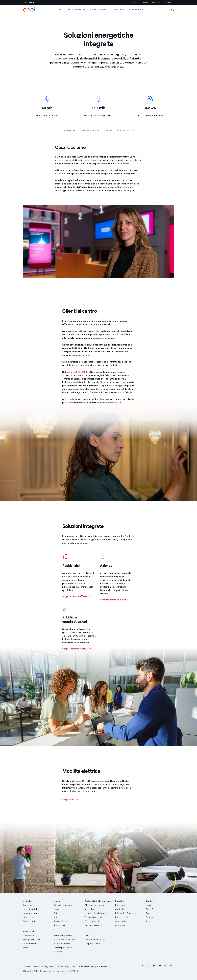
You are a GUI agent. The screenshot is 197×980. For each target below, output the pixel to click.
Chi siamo (59, 9)
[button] (29, 3)
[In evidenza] (129, 905)
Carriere (168, 2)
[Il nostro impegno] (37, 913)
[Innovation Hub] (99, 921)
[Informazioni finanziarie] (129, 913)
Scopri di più (29, 932)
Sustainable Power (63, 936)
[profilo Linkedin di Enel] (154, 966)
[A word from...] (68, 925)
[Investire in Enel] (129, 917)
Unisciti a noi (118, 9)
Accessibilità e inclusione (83, 967)
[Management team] (37, 940)
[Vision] (37, 948)
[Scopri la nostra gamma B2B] (116, 601)
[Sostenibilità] (129, 921)
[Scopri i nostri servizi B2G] (77, 650)
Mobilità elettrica (126, 130)
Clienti (88, 936)
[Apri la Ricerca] (173, 10)
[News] (68, 909)
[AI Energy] (68, 952)
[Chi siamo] (37, 905)
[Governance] (129, 925)
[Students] (160, 917)
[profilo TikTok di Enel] (171, 966)
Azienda (135, 2)
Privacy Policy (48, 967)
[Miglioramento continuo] (68, 940)
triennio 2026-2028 (77, 373)
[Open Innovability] (99, 925)
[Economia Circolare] (99, 917)
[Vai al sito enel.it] (99, 940)
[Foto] (68, 913)
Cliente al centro (90, 130)
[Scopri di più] (70, 801)
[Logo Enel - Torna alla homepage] (29, 9)
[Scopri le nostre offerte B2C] (79, 597)
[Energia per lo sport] (68, 948)
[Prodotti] (37, 909)
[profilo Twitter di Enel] (148, 966)
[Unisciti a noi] (37, 917)
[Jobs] (160, 921)
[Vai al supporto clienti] (99, 944)
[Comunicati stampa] (68, 905)
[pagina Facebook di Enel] (143, 966)
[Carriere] (160, 905)
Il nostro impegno (99, 9)
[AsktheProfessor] (68, 944)
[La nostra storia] (37, 944)
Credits (26, 967)
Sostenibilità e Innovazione (98, 901)
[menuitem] (143, 966)
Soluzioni (108, 130)
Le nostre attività (77, 9)
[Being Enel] (160, 909)
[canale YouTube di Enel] (160, 966)
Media (145, 2)
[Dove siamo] (37, 936)
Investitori (156, 2)
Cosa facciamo (70, 130)
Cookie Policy (63, 967)
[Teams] (160, 913)
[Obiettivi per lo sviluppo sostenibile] (99, 907)
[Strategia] (129, 909)
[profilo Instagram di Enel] (165, 966)
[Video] (68, 917)
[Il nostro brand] (68, 921)
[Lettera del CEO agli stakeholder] (99, 913)
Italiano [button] (102, 967)
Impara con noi (136, 9)
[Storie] (37, 921)
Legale (36, 967)
